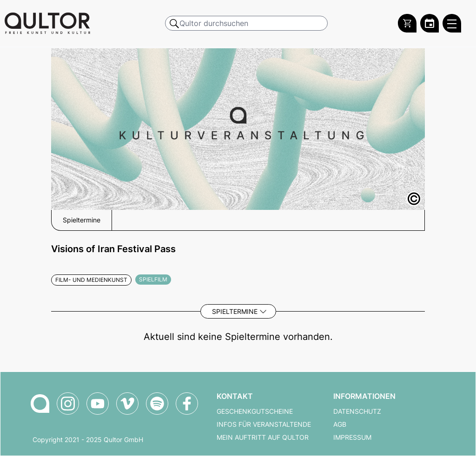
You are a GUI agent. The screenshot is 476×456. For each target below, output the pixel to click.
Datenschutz (357, 411)
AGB (340, 424)
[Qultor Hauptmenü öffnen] (452, 23)
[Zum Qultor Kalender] (430, 23)
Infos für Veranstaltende (264, 424)
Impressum (352, 437)
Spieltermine (235, 311)
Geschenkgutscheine (255, 411)
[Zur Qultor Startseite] (47, 23)
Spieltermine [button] (82, 220)
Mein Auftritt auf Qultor (263, 437)
